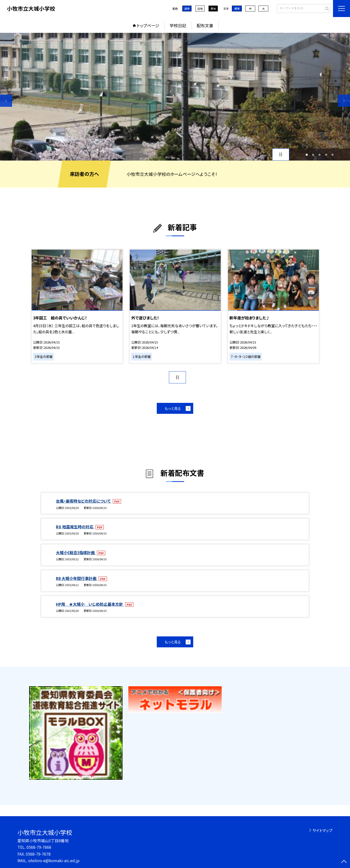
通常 (187, 9)
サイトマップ (322, 830)
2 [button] (313, 155)
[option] (175, 97)
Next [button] (344, 101)
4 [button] (326, 155)
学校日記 (178, 25)
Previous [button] (6, 101)
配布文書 (205, 25)
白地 (200, 9)
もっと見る (173, 408)
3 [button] (320, 155)
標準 (237, 9)
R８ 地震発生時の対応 (75, 527)
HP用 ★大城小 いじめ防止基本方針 (90, 604)
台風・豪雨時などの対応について (84, 501)
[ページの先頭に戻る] (344, 862)
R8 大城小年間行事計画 (77, 578)
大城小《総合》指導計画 (76, 552)
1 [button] (307, 155)
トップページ (148, 25)
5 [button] (333, 155)
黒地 (213, 9)
